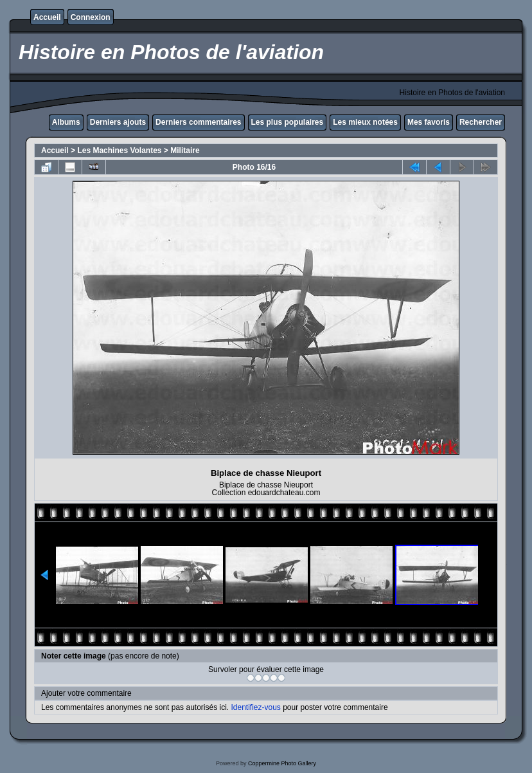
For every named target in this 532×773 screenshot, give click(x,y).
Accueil (47, 17)
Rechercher (481, 122)
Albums (66, 122)
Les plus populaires (288, 122)
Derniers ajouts (118, 122)
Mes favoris (429, 122)
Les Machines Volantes (119, 150)
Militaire (185, 150)
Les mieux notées (365, 122)
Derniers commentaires (198, 122)
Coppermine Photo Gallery (282, 763)
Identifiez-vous (255, 707)
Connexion (91, 17)
